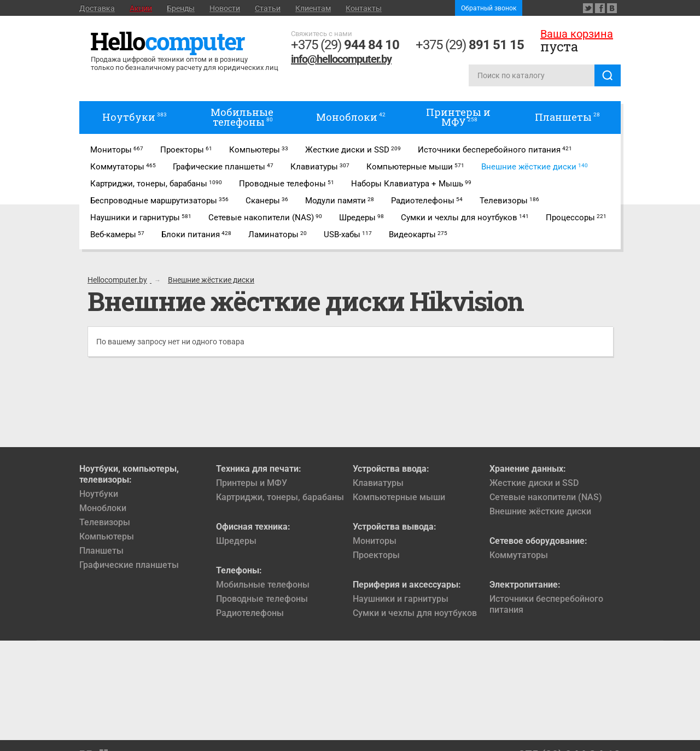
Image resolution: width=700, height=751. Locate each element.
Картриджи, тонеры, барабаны (280, 497)
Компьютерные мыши (399, 497)
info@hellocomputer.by (341, 59)
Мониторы (375, 541)
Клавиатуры (378, 483)
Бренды (181, 8)
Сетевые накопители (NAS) (546, 497)
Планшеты (101, 551)
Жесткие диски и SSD (534, 483)
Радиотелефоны (250, 613)
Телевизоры (105, 522)
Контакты (364, 8)
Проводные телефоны (262, 599)
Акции (141, 8)
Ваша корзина (577, 34)
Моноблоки (103, 508)
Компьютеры (107, 536)
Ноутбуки (99, 494)
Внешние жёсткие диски (540, 511)
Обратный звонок (489, 8)
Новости (225, 8)
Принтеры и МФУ (252, 483)
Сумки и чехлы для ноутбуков (415, 613)
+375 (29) (345, 45)
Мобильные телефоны (263, 585)
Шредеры (236, 541)
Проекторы (376, 555)
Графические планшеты (129, 565)
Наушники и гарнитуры (401, 599)
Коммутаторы (519, 555)
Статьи (268, 8)
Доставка (97, 8)
